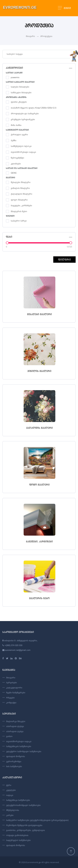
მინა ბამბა (16, 125)
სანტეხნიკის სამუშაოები (19, 746)
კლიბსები (16, 164)
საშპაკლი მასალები (21, 93)
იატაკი (10, 795)
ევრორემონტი (14, 761)
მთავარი (30, 36)
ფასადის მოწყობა (16, 756)
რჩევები (10, 698)
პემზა (14, 140)
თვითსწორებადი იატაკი (23, 152)
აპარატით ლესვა (15, 726)
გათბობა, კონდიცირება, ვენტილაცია (26, 830)
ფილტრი (64, 260)
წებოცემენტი (17, 158)
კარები (10, 815)
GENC (14, 173)
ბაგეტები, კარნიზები (21, 206)
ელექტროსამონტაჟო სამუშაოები (23, 805)
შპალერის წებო (19, 211)
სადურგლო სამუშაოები (18, 840)
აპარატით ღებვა (15, 731)
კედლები (11, 790)
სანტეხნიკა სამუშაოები (18, 800)
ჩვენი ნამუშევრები (16, 693)
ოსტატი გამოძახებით (17, 835)
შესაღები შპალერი (21, 182)
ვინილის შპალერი (20, 188)
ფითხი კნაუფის (19, 102)
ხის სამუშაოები (14, 766)
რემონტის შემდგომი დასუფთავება (24, 825)
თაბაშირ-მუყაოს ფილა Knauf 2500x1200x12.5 (34, 108)
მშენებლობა (13, 810)
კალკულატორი (14, 688)
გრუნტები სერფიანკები (23, 119)
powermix (15, 77)
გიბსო (9, 736)
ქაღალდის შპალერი (21, 194)
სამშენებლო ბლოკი (21, 146)
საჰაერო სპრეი (19, 221)
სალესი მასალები (20, 87)
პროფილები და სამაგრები (25, 114)
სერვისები (11, 683)
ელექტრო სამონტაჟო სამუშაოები (24, 751)
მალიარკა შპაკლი (16, 721)
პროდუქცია (46, 36)
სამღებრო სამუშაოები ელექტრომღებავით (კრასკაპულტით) (37, 820)
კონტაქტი (11, 703)
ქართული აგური (19, 135)
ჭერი (9, 785)
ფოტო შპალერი (19, 200)
